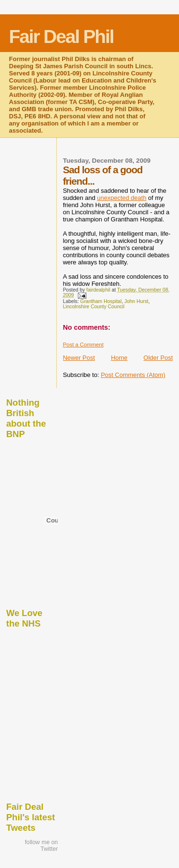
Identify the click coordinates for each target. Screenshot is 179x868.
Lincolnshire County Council (94, 307)
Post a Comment (83, 345)
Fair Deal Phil (61, 37)
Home (119, 358)
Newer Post (79, 358)
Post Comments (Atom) (133, 375)
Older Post (158, 358)
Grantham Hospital (101, 301)
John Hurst (137, 301)
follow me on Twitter (41, 846)
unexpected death (121, 198)
